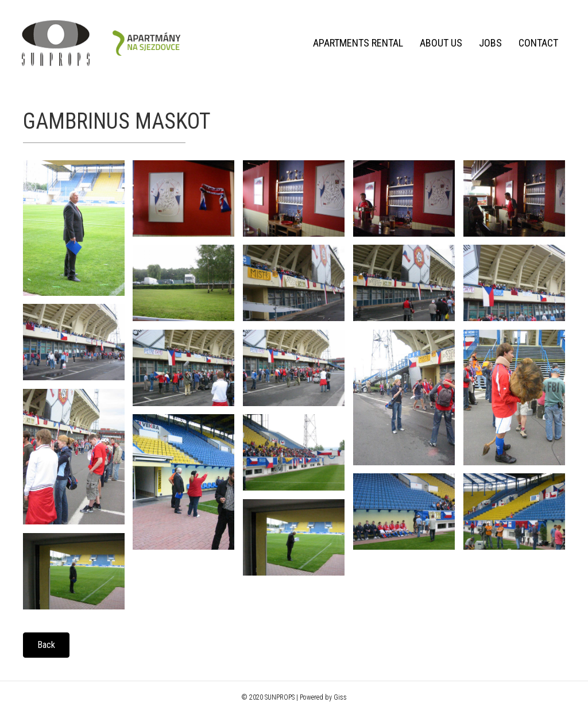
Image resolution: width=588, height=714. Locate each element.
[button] (46, 645)
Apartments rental (357, 43)
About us (440, 43)
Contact (537, 43)
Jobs (489, 43)
